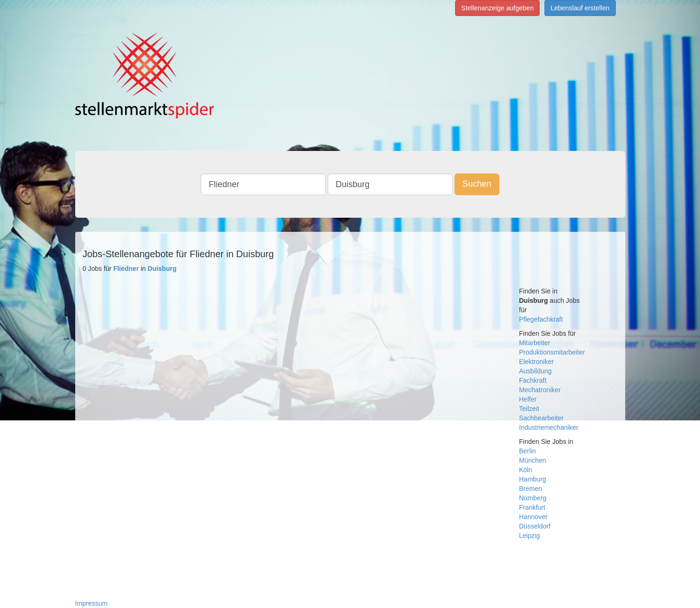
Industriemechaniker (549, 427)
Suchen (477, 184)
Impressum (91, 603)
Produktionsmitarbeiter (552, 352)
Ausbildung (535, 371)
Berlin (527, 451)
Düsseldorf (535, 526)
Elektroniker (536, 362)
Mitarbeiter (535, 343)
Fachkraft (533, 380)
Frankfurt (532, 507)
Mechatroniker (540, 390)
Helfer (528, 399)
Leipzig (529, 536)
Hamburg (533, 479)
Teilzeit (529, 409)
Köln (526, 470)
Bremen (531, 489)
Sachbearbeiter (541, 418)
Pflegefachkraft (541, 319)
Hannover (533, 517)
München (533, 460)
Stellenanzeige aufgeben (497, 8)
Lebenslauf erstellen (580, 8)
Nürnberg (533, 498)
